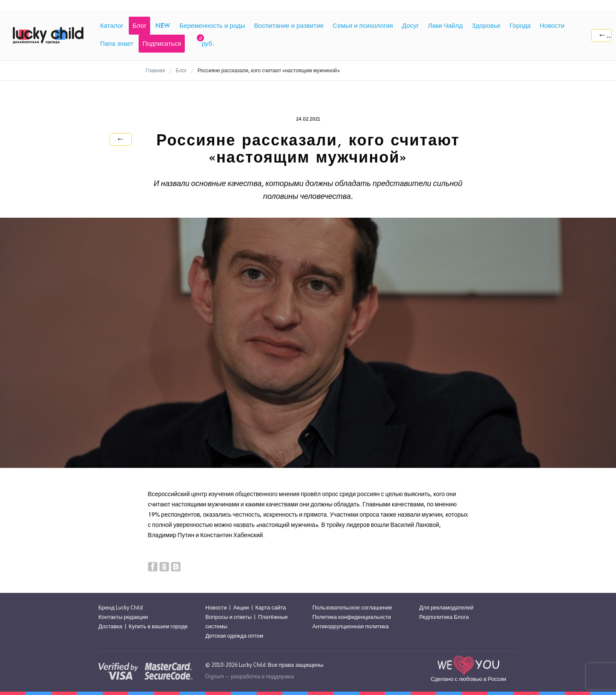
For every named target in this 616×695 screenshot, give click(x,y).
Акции (241, 608)
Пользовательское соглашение (352, 608)
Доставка (110, 626)
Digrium (215, 676)
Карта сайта (271, 608)
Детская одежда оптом (234, 636)
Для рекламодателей (446, 608)
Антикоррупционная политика (351, 626)
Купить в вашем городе (158, 626)
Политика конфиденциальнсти (352, 617)
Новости (216, 608)
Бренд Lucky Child (121, 608)
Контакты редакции (123, 617)
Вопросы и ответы (228, 617)
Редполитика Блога (444, 617)
